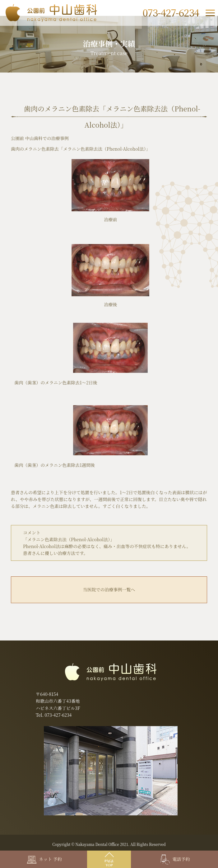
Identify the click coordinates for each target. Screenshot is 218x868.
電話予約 (175, 859)
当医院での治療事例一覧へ (109, 589)
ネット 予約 (44, 859)
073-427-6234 (58, 715)
